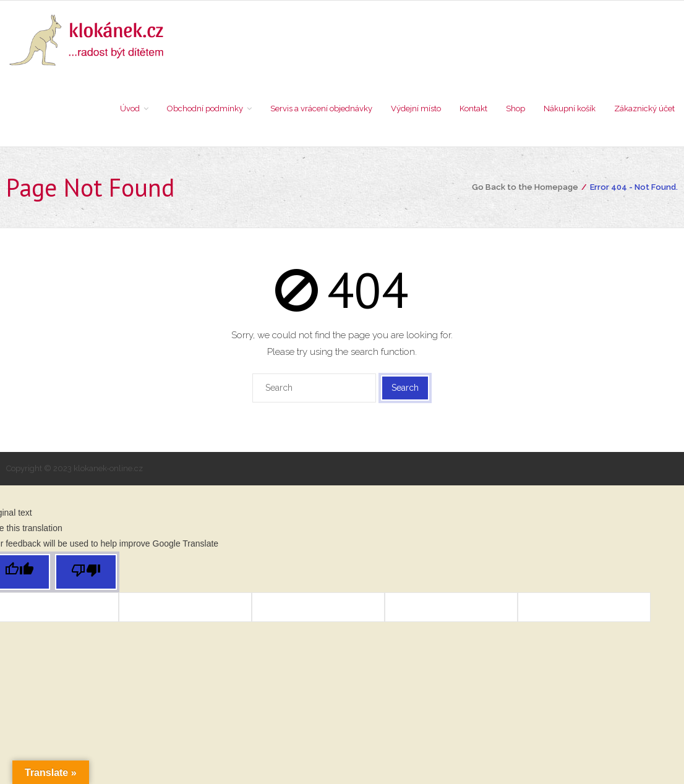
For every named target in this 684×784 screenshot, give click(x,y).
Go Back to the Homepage (525, 187)
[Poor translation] (86, 572)
